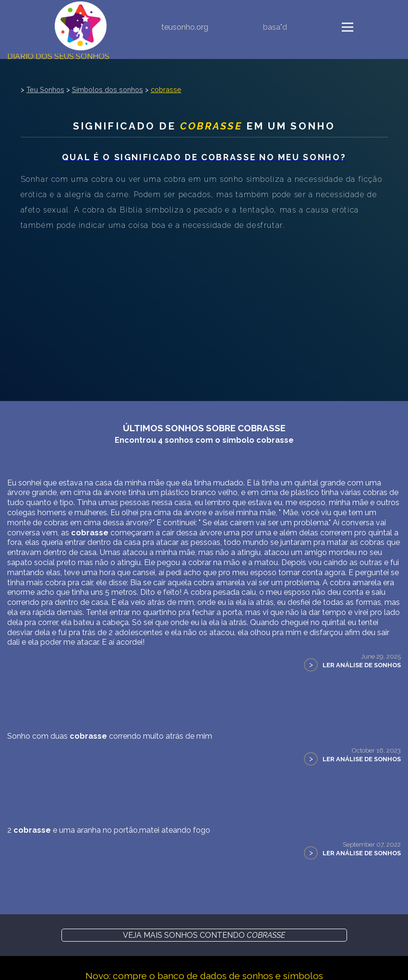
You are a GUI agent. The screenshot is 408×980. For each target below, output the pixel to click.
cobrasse (166, 89)
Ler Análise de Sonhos (362, 665)
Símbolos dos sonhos (108, 89)
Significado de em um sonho (204, 126)
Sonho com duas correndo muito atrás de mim (110, 736)
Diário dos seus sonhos (58, 56)
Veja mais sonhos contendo (204, 935)
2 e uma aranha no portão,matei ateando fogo (109, 830)
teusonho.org (185, 27)
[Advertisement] (204, 305)
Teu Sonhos (45, 89)
